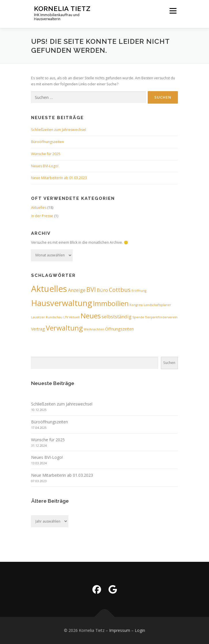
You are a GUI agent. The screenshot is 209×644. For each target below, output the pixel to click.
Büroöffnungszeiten (48, 142)
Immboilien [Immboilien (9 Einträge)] (111, 303)
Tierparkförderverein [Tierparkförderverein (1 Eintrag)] (161, 317)
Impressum (120, 630)
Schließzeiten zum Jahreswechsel (59, 130)
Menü (173, 11)
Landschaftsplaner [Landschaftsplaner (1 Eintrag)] (157, 305)
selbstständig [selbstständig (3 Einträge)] (117, 317)
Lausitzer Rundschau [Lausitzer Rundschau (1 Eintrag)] (47, 317)
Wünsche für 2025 (46, 154)
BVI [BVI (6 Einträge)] (91, 289)
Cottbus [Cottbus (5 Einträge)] (120, 290)
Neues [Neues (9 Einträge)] (91, 316)
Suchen (169, 363)
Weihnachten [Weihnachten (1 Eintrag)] (94, 329)
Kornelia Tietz (62, 9)
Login (140, 630)
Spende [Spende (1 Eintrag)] (138, 317)
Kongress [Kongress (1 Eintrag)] (136, 305)
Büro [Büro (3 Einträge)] (102, 290)
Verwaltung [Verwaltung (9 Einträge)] (64, 328)
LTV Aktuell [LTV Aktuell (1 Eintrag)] (72, 317)
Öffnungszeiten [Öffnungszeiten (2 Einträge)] (119, 329)
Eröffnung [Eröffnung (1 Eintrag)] (139, 291)
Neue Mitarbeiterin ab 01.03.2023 (59, 178)
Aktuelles (39, 208)
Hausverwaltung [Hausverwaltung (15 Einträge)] (62, 303)
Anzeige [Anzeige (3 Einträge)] (77, 290)
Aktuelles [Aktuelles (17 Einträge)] (49, 289)
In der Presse (42, 216)
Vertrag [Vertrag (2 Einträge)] (38, 329)
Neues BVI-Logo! (45, 166)
